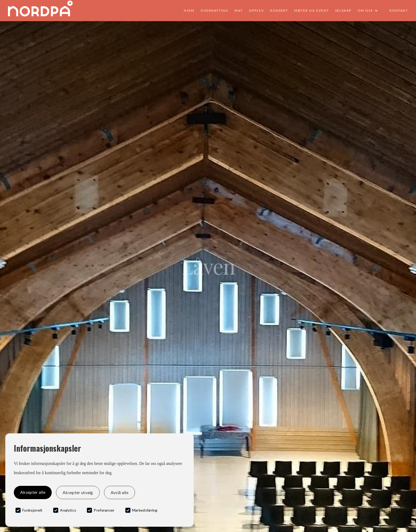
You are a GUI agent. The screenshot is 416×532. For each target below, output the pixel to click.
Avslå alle (120, 492)
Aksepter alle (33, 492)
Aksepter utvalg (78, 492)
